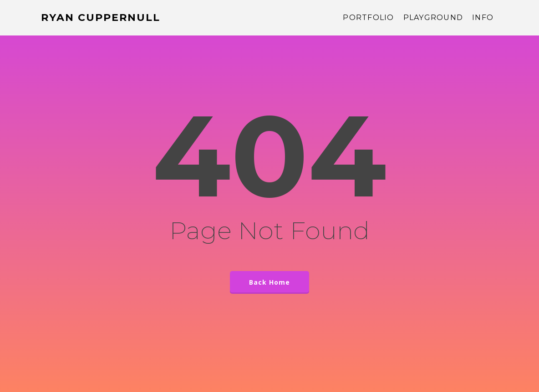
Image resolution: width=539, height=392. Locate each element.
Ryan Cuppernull (101, 18)
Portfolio (368, 18)
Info (483, 18)
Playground (433, 18)
